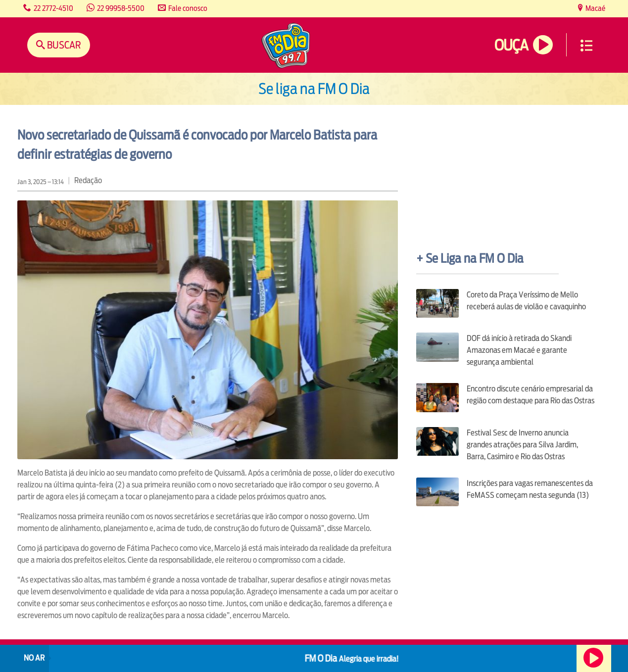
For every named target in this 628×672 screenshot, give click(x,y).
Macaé (595, 8)
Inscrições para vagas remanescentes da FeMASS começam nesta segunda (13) (530, 489)
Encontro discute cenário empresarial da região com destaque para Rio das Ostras (531, 395)
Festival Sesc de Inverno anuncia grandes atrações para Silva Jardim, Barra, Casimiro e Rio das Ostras (522, 445)
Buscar (63, 45)
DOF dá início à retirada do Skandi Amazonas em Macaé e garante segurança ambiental (519, 350)
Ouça (511, 45)
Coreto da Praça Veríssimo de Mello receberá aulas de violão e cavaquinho (526, 301)
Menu (586, 46)
